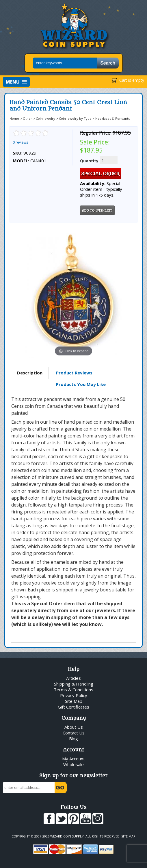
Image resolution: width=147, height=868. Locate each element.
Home (14, 118)
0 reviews (20, 142)
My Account (73, 759)
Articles (73, 678)
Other (27, 118)
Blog (73, 738)
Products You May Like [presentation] (81, 384)
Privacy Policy (74, 695)
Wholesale (73, 764)
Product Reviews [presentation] (74, 373)
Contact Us (74, 733)
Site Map (74, 701)
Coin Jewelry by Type (75, 118)
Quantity (89, 161)
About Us (74, 727)
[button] (16, 82)
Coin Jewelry (45, 118)
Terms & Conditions (73, 690)
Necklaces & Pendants (112, 118)
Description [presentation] (30, 373)
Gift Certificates (73, 707)
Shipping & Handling (74, 684)
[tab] (30, 373)
